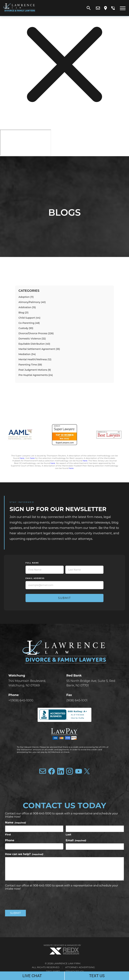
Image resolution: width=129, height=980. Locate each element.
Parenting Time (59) (30, 365)
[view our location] (105, 8)
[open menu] (123, 8)
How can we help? (24, 854)
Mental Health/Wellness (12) (35, 359)
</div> (26, 143)
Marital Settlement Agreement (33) (39, 349)
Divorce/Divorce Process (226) (36, 333)
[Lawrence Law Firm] (19, 13)
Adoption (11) (26, 297)
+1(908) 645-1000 (21, 700)
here (22, 458)
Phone (10, 840)
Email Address (35, 578)
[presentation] (31, 900)
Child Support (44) (29, 318)
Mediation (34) (27, 354)
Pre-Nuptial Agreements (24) (36, 375)
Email (76, 840)
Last (68, 834)
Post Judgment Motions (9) (35, 370)
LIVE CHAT (32, 976)
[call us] (113, 8)
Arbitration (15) (27, 307)
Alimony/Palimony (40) (32, 302)
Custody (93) (26, 328)
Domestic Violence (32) (32, 339)
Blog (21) (24, 313)
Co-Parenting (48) (29, 323)
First (8, 834)
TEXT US (97, 976)
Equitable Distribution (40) (34, 344)
